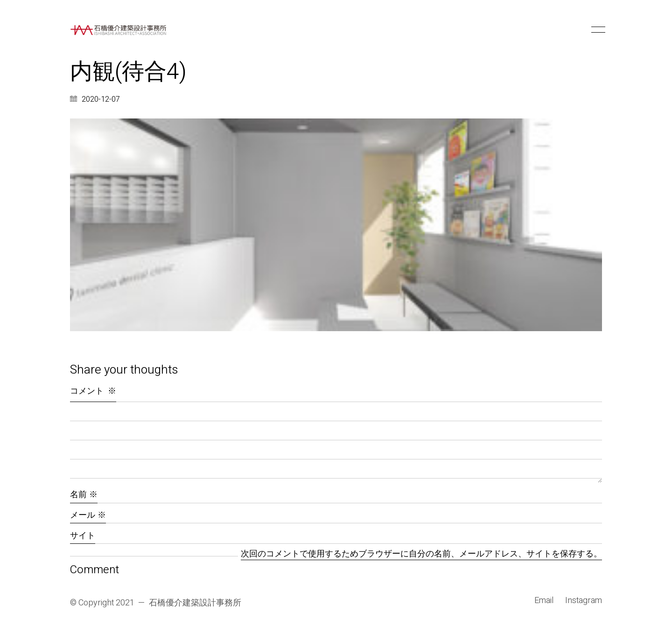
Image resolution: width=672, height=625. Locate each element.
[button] (597, 30)
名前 (84, 495)
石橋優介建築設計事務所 (195, 603)
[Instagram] (584, 601)
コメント (93, 391)
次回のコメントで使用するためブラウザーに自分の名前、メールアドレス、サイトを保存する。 (421, 554)
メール (88, 515)
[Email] (544, 601)
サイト (83, 536)
